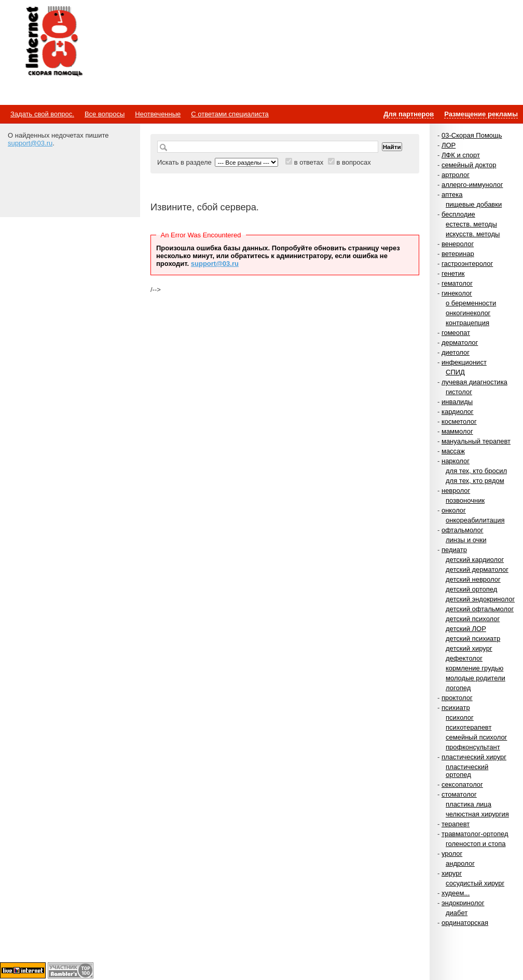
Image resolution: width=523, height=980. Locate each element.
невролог (456, 491)
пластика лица (469, 804)
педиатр (454, 550)
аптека (452, 194)
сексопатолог (462, 784)
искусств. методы (473, 234)
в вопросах (353, 162)
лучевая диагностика (474, 382)
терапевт (456, 824)
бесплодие (458, 214)
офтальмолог (463, 530)
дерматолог (460, 343)
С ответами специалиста (230, 114)
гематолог (457, 283)
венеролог (458, 244)
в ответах (309, 162)
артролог (456, 175)
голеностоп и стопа (476, 844)
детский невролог (473, 579)
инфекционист (464, 362)
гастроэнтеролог (467, 264)
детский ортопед (471, 589)
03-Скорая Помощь (472, 135)
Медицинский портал (53, 42)
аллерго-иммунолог (472, 185)
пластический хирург (474, 757)
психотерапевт (469, 727)
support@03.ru (30, 143)
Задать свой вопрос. (42, 114)
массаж (453, 451)
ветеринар (458, 254)
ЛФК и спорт (461, 155)
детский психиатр (473, 639)
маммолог (457, 431)
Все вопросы (105, 114)
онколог (454, 510)
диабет (457, 913)
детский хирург (469, 648)
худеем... (456, 893)
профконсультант (473, 747)
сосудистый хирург (475, 883)
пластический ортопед (467, 771)
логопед (458, 688)
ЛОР (449, 145)
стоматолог (459, 794)
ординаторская (465, 923)
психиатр (456, 708)
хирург (452, 873)
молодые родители (476, 678)
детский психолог (473, 619)
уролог (452, 854)
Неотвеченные (158, 114)
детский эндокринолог (480, 599)
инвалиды (457, 402)
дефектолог (464, 658)
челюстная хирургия (477, 814)
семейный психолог (476, 737)
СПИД (455, 372)
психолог (460, 717)
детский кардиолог (475, 560)
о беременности (471, 303)
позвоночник (465, 500)
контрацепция (467, 323)
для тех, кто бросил (476, 471)
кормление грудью (474, 668)
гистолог (459, 392)
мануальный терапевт (476, 441)
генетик (453, 273)
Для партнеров (409, 114)
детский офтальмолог (480, 609)
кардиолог (458, 412)
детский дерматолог (477, 569)
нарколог (456, 461)
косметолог (459, 421)
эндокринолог (463, 903)
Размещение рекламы (481, 114)
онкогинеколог (468, 313)
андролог (460, 863)
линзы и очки (466, 540)
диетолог (456, 352)
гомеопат (456, 333)
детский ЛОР (466, 629)
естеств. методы (471, 224)
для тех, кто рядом (475, 481)
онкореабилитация (475, 520)
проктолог (457, 698)
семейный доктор (469, 165)
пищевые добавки (474, 204)
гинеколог (457, 293)
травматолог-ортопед (475, 834)
